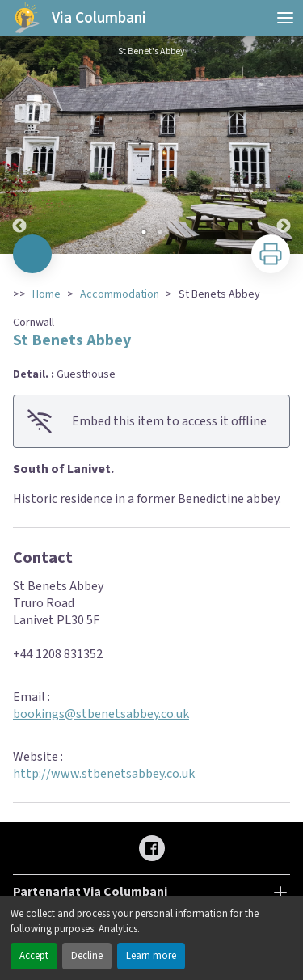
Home (46, 294)
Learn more (151, 956)
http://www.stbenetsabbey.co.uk (104, 774)
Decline (87, 956)
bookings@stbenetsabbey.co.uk (101, 714)
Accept (34, 956)
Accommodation (120, 294)
